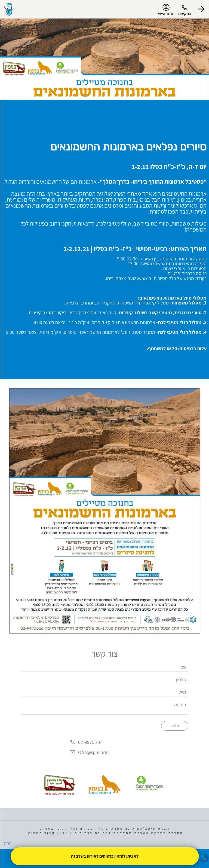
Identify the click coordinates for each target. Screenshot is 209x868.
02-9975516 (90, 742)
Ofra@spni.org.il (94, 752)
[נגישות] (204, 858)
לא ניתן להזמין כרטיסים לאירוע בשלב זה (104, 856)
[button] (201, 9)
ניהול (7, 843)
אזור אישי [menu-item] (165, 10)
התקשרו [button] (184, 13)
